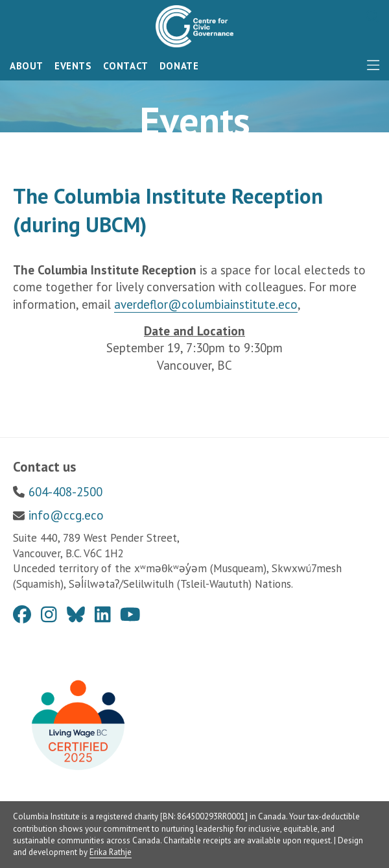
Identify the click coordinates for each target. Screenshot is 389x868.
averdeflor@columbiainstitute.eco (206, 304)
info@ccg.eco (66, 515)
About (27, 66)
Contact (126, 66)
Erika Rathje (111, 852)
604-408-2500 (65, 492)
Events (73, 66)
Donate (179, 66)
